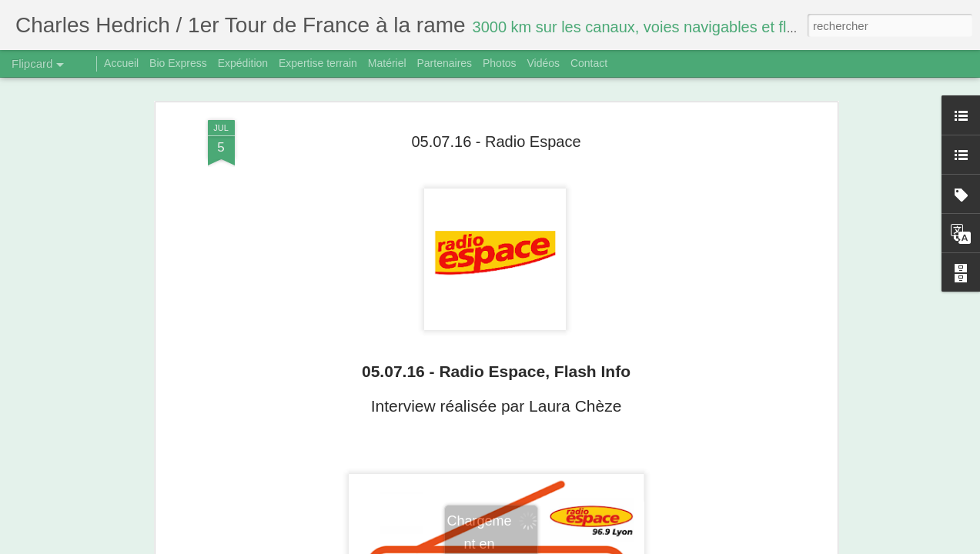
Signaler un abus (596, 546)
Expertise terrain (318, 63)
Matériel (387, 63)
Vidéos (543, 63)
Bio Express (178, 63)
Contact (589, 63)
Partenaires (444, 63)
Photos (500, 63)
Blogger (545, 546)
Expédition (243, 63)
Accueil (121, 63)
